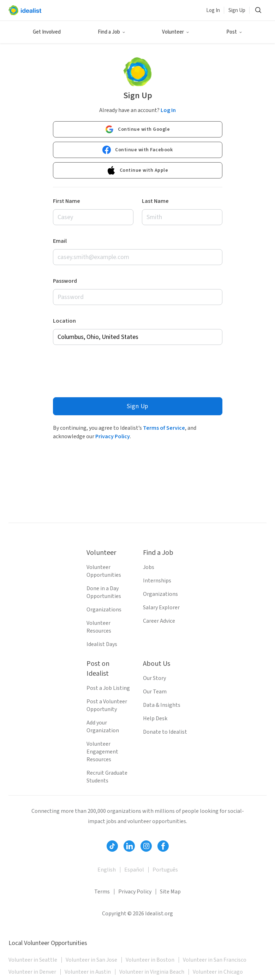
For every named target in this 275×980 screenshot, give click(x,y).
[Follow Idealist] (112, 846)
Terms (102, 892)
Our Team (155, 692)
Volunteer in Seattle (33, 960)
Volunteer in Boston (150, 960)
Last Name (155, 201)
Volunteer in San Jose (91, 960)
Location (64, 321)
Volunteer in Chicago (218, 972)
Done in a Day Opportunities (104, 592)
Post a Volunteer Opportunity (107, 705)
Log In (213, 10)
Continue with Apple (138, 170)
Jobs (149, 567)
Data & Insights (162, 705)
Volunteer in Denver (32, 972)
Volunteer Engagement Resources (102, 752)
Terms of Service (164, 428)
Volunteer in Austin (88, 972)
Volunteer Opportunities (104, 571)
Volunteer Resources (99, 627)
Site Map (170, 892)
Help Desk (155, 718)
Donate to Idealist (165, 732)
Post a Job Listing (108, 688)
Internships (157, 581)
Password (65, 281)
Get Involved (47, 32)
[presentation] (107, 369)
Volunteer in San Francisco (215, 960)
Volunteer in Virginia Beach (152, 972)
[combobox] (138, 337)
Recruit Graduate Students (107, 777)
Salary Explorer (161, 608)
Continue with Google (137, 129)
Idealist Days (102, 644)
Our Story (154, 678)
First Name (67, 201)
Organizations (104, 610)
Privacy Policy (113, 436)
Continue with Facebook (137, 150)
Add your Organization (103, 727)
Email (60, 241)
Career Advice (159, 621)
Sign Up (237, 10)
